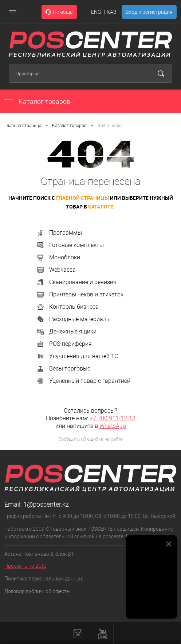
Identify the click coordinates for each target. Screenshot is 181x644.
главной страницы (82, 198)
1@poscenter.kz (46, 504)
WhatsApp (113, 426)
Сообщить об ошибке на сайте (90, 439)
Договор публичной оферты (38, 591)
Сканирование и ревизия (76, 282)
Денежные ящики (66, 331)
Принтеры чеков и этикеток (80, 294)
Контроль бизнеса (67, 307)
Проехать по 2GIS (25, 566)
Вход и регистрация (149, 12)
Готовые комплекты (70, 245)
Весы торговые (63, 368)
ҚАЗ (111, 12)
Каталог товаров (37, 102)
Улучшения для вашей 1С (77, 356)
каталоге (101, 206)
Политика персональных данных (44, 579)
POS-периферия (64, 344)
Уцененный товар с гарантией (83, 381)
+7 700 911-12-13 (113, 418)
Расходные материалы (73, 319)
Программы (59, 233)
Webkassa (56, 270)
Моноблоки (58, 257)
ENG (96, 12)
